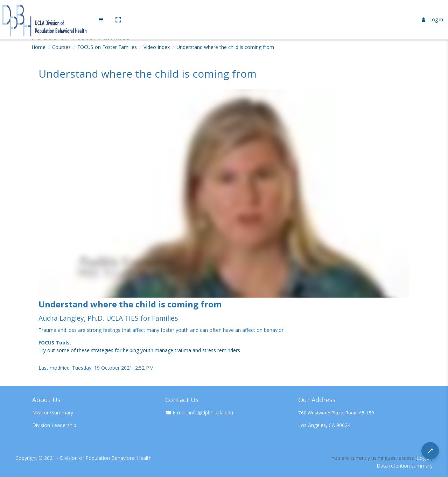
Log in (432, 11)
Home (38, 47)
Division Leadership (54, 425)
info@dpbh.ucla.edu (211, 412)
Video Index (157, 47)
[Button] (430, 451)
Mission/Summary (53, 412)
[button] (118, 12)
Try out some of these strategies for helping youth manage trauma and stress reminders (139, 350)
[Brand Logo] (45, 12)
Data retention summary (405, 466)
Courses (61, 47)
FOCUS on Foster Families (107, 47)
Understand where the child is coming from (225, 47)
